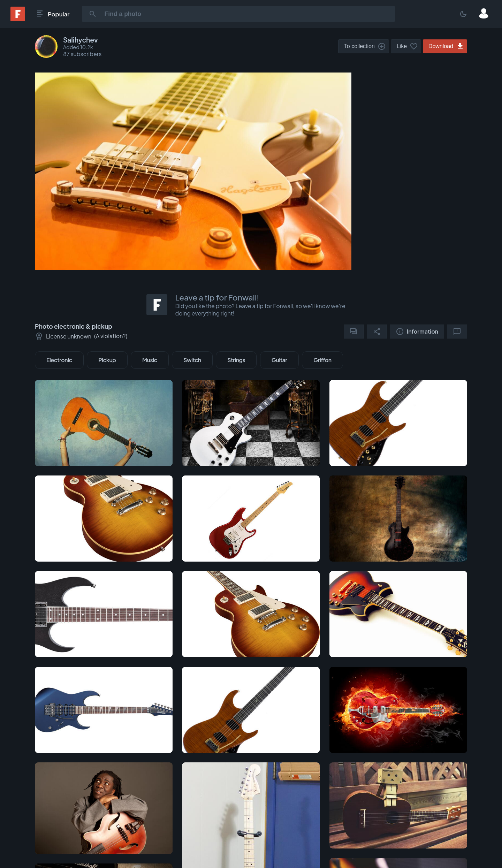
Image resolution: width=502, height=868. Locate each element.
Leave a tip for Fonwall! (217, 297)
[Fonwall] (18, 19)
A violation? (111, 336)
